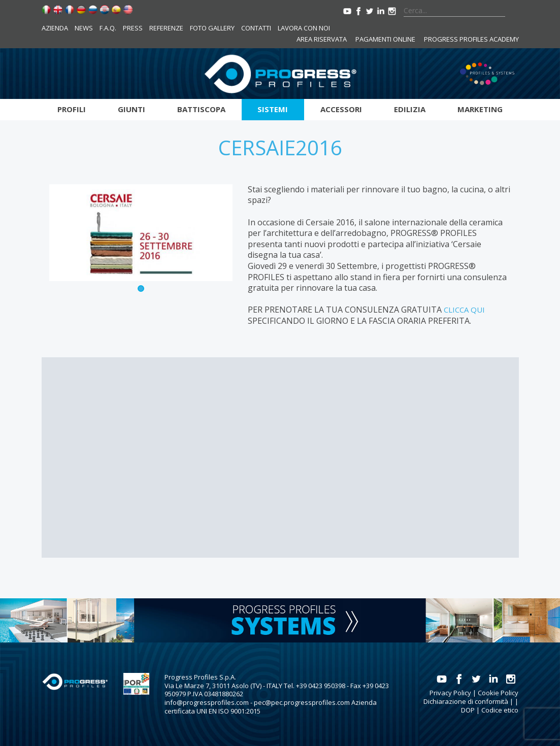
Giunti (131, 109)
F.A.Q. (108, 28)
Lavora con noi (304, 28)
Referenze (166, 28)
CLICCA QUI (464, 310)
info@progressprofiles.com (207, 702)
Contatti (256, 28)
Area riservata (322, 39)
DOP (468, 710)
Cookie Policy (498, 693)
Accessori (341, 109)
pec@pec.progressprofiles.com (302, 702)
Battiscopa (201, 109)
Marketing (480, 109)
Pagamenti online (385, 39)
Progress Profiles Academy (471, 39)
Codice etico (500, 710)
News (84, 28)
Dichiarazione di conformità (466, 701)
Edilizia (410, 109)
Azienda (55, 28)
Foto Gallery (212, 28)
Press (133, 28)
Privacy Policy (450, 693)
